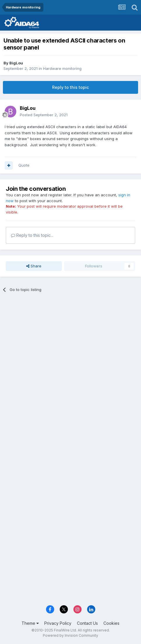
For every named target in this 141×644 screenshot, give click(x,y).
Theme (30, 623)
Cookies (111, 623)
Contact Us (87, 623)
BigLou (16, 63)
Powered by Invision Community (70, 635)
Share (34, 266)
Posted (44, 115)
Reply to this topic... (32, 235)
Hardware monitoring (62, 68)
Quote (24, 165)
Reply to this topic (70, 87)
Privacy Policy (58, 623)
